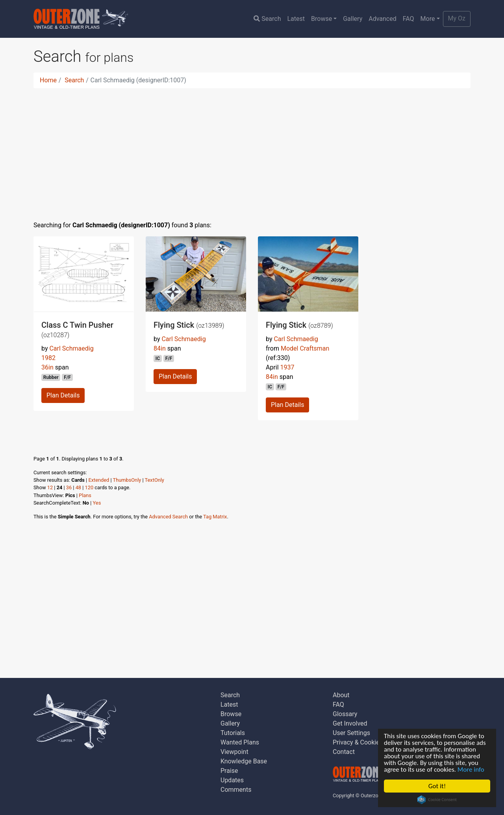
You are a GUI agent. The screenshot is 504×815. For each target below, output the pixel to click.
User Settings (351, 733)
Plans (85, 495)
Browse (321, 19)
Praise (229, 771)
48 (78, 487)
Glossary (345, 714)
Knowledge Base (244, 761)
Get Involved (350, 723)
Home (48, 80)
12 (50, 487)
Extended (99, 480)
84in (160, 348)
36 (69, 487)
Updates (232, 780)
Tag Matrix (215, 517)
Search (267, 19)
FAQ (409, 19)
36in (47, 367)
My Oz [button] (457, 18)
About (341, 695)
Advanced (383, 19)
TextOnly (155, 480)
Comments (236, 790)
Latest (296, 19)
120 (89, 487)
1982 (48, 358)
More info (471, 770)
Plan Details (63, 395)
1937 (287, 367)
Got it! (437, 786)
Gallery (353, 19)
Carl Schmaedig (71, 348)
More (428, 19)
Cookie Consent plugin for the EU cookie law (437, 800)
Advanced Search (168, 517)
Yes (97, 503)
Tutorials (233, 733)
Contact (344, 752)
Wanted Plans (240, 742)
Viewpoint (234, 752)
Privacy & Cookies (358, 742)
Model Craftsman (305, 348)
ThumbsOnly (127, 480)
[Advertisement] (252, 150)
